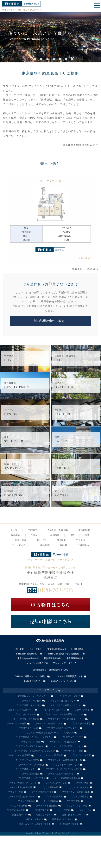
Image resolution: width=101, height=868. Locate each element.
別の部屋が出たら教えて (51, 321)
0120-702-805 (55, 590)
